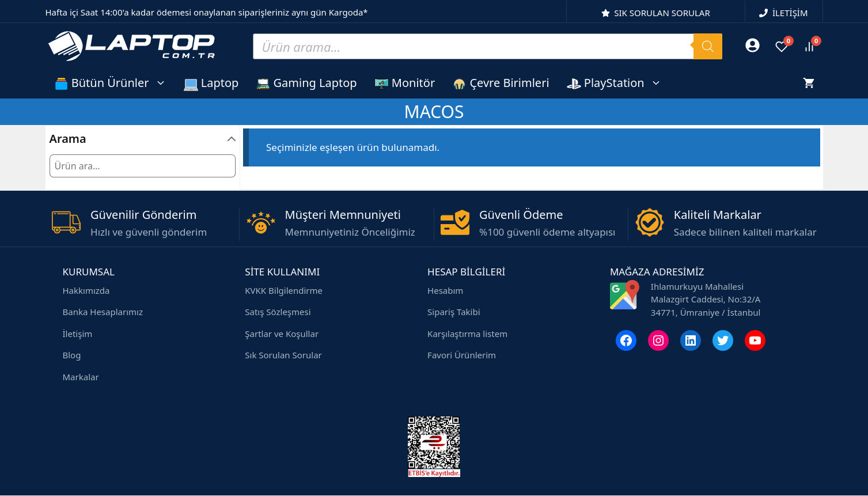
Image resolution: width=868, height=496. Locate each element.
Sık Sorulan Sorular (283, 355)
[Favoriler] (782, 47)
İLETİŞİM (790, 13)
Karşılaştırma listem (467, 334)
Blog (72, 355)
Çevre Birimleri (501, 83)
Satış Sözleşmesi (278, 312)
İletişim (78, 334)
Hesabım (445, 290)
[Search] (708, 46)
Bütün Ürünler (115, 83)
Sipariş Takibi (454, 312)
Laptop (211, 83)
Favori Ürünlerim (462, 355)
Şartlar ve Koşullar (282, 334)
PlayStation (619, 83)
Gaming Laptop (306, 83)
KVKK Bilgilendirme (284, 290)
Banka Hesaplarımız (103, 312)
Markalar (81, 377)
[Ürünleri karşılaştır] (809, 47)
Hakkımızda (86, 290)
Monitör (405, 83)
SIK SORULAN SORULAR (662, 13)
